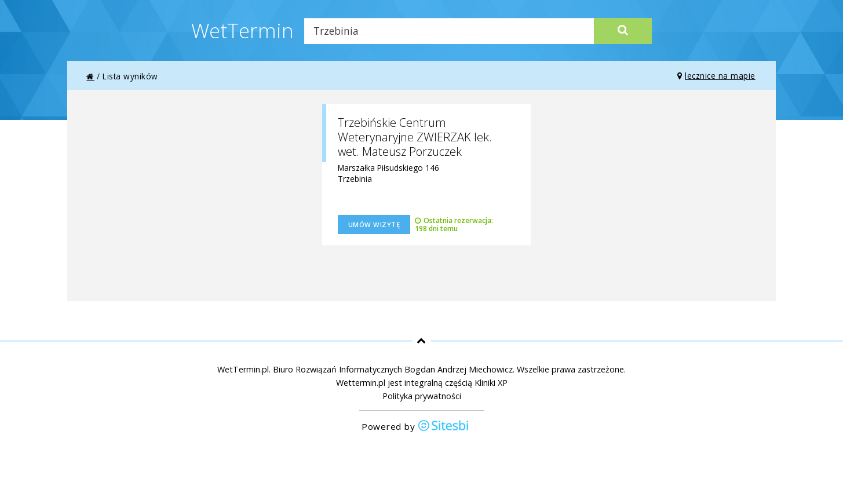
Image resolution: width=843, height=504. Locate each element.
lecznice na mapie (716, 76)
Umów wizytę (374, 224)
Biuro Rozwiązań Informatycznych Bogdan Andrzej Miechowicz (393, 369)
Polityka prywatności (422, 396)
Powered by (415, 427)
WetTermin (242, 30)
